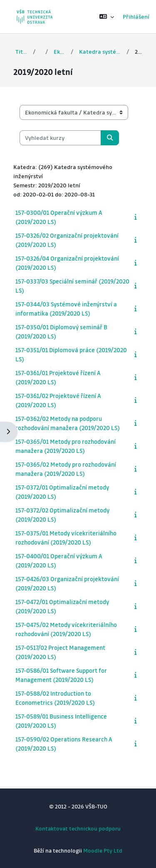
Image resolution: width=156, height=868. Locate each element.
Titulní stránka (21, 51)
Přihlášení (136, 16)
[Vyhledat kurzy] (60, 138)
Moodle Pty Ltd (103, 850)
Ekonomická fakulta (59, 51)
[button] (107, 17)
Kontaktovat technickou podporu (78, 828)
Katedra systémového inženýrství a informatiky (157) (100, 51)
